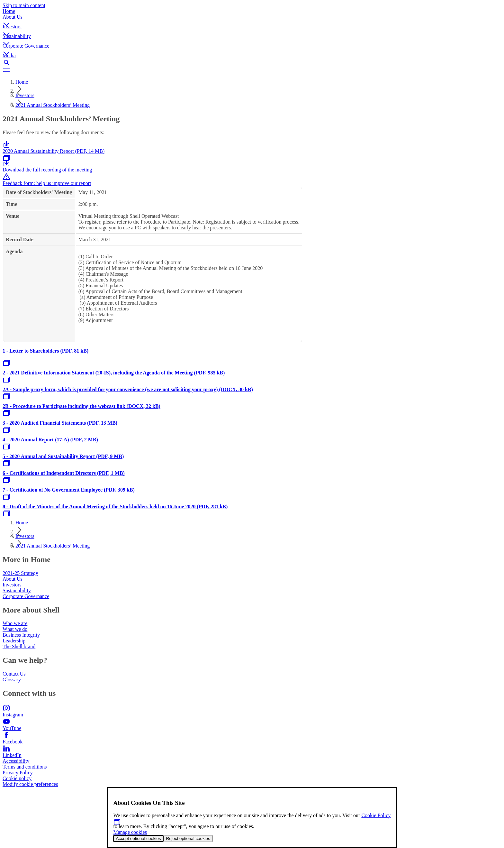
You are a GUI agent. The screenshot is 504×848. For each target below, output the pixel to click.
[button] (252, 19)
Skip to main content (24, 5)
